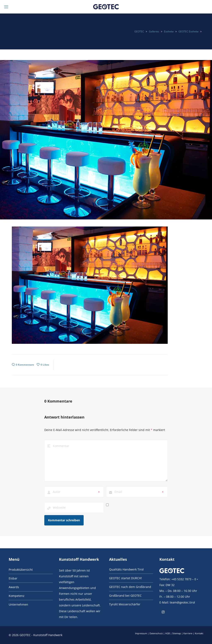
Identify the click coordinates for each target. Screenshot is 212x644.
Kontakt (199, 633)
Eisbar (13, 578)
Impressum (141, 633)
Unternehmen (18, 604)
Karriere (188, 633)
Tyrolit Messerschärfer (125, 604)
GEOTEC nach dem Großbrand (130, 587)
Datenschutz (156, 633)
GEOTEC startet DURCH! (125, 578)
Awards (14, 587)
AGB (167, 633)
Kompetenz (17, 596)
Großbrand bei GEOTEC (125, 596)
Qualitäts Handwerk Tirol (126, 569)
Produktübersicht (21, 570)
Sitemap (177, 633)
